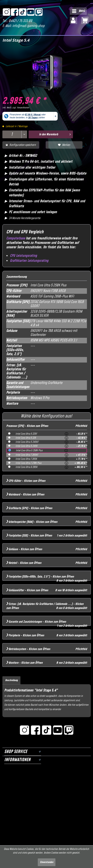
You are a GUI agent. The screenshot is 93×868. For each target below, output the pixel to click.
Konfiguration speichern (21, 145)
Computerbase (16, 238)
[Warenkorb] (85, 20)
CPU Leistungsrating (23, 256)
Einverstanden (47, 862)
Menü (78, 11)
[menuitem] (78, 11)
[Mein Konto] (73, 20)
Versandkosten (23, 108)
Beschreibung (11, 680)
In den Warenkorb (55, 134)
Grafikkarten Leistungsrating (29, 261)
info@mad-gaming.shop (28, 26)
